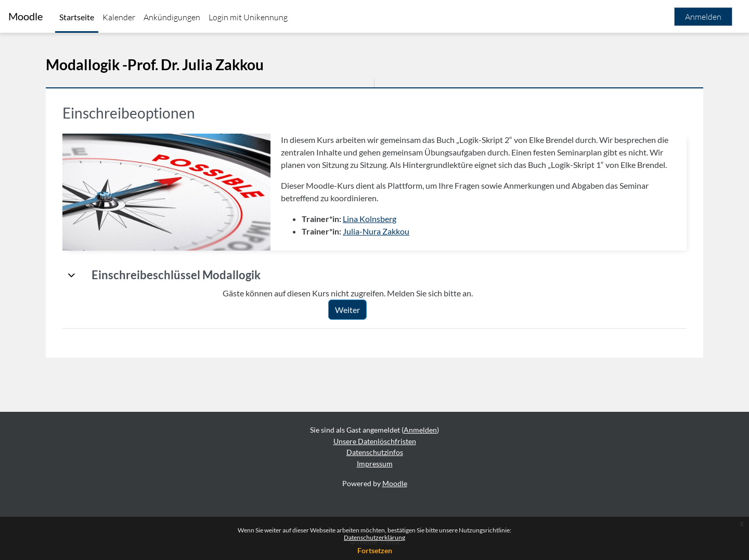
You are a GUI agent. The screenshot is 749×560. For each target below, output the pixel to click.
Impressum (375, 464)
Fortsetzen (375, 550)
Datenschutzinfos (375, 452)
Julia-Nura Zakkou (376, 231)
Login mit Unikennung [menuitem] (248, 17)
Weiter (347, 310)
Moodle (25, 16)
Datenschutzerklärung (374, 537)
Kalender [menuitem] (119, 17)
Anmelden (703, 17)
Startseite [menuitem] (77, 17)
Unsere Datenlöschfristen (375, 441)
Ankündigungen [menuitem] (172, 17)
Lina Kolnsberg (370, 219)
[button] (72, 275)
